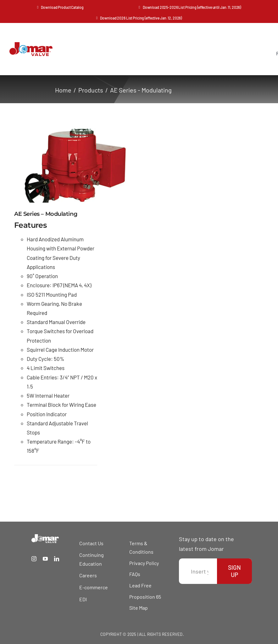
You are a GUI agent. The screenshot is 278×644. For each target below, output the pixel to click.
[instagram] (34, 559)
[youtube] (45, 559)
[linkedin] (57, 559)
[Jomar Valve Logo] (31, 45)
